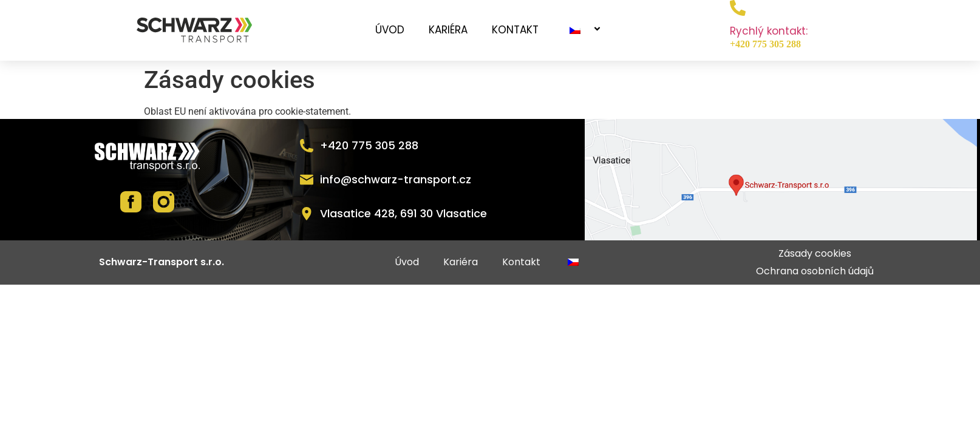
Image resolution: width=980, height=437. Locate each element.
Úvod (390, 30)
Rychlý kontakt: (769, 31)
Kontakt (515, 30)
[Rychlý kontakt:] (738, 8)
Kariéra (448, 30)
